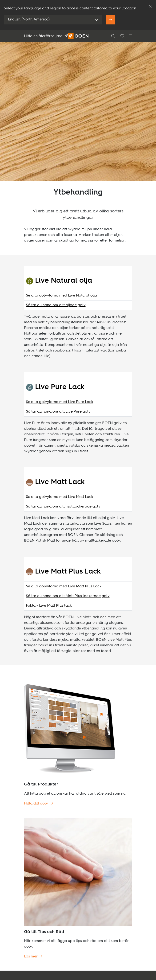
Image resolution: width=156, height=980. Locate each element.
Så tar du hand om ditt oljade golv (56, 305)
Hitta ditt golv (36, 804)
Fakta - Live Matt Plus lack (49, 606)
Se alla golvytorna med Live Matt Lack (60, 497)
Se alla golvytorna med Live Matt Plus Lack (64, 586)
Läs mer (31, 957)
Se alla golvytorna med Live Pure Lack (60, 402)
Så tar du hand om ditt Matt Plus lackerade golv (68, 596)
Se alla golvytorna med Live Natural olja (61, 296)
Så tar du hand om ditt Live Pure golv (58, 412)
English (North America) (29, 20)
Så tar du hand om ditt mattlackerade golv (63, 507)
